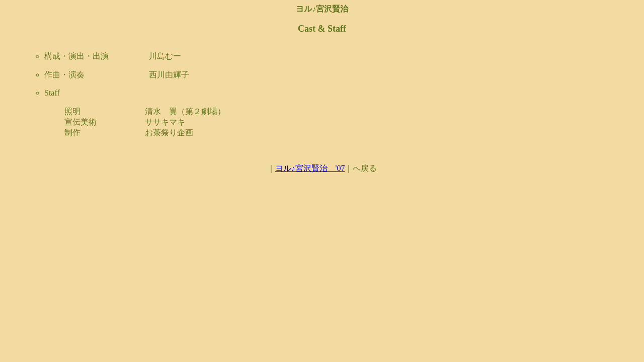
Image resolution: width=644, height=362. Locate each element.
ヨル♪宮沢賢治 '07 (310, 168)
